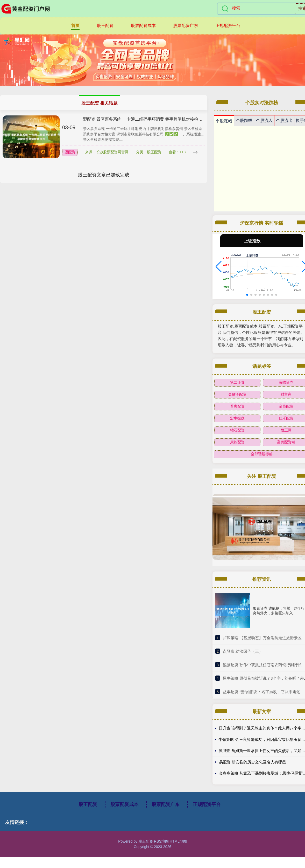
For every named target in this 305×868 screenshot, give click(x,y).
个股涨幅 (224, 121)
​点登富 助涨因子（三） (243, 651)
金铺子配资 (237, 394)
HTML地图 (178, 841)
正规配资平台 (228, 26)
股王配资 (105, 26)
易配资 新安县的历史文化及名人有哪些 (253, 762)
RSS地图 (161, 841)
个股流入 (264, 120)
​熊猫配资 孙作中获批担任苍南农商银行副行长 (262, 665)
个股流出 (284, 120)
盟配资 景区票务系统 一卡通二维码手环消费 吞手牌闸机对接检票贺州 (147, 119)
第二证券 (237, 382)
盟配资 (70, 152)
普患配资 (237, 406)
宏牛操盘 (237, 418)
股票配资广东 (186, 26)
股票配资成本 (143, 26)
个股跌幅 (244, 120)
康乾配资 (237, 442)
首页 (75, 26)
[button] (219, 267)
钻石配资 (237, 430)
